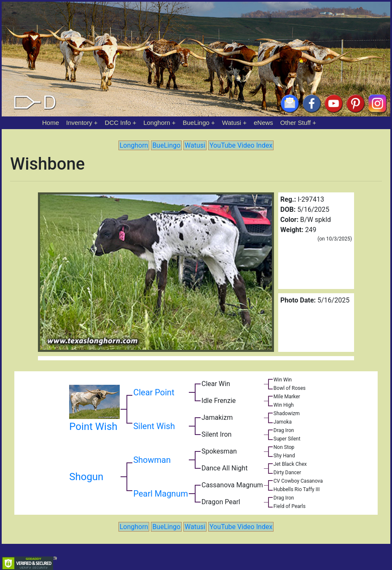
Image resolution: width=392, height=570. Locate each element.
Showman (152, 460)
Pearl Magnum (161, 494)
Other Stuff (295, 123)
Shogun (86, 477)
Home (51, 123)
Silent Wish (154, 426)
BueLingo (196, 123)
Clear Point (154, 392)
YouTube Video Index (241, 145)
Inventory (79, 123)
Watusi (232, 123)
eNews (263, 123)
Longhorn (157, 123)
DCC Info (118, 123)
